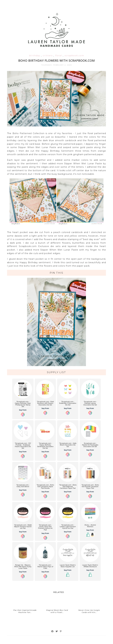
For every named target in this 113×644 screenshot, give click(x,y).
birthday (35, 55)
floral (59, 55)
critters (48, 55)
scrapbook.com (74, 55)
